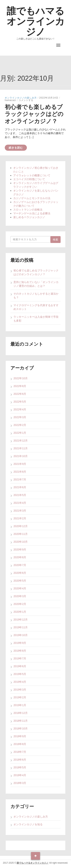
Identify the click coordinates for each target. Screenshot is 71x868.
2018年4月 (20, 775)
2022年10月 (21, 378)
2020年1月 (20, 612)
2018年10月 (21, 728)
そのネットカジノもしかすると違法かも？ (36, 296)
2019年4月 (20, 682)
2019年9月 (20, 643)
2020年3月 (20, 596)
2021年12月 (21, 441)
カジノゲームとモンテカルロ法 (32, 198)
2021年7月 (20, 479)
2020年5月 (20, 581)
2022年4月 (20, 409)
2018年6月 (20, 760)
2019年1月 (20, 705)
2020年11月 (21, 534)
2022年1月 (20, 433)
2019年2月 (20, 697)
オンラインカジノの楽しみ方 (21, 98)
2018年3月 (20, 783)
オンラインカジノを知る (28, 824)
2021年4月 (20, 503)
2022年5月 (20, 402)
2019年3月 (20, 690)
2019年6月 (20, 666)
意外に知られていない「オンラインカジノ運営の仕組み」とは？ (36, 284)
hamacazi (10, 100)
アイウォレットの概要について (32, 175)
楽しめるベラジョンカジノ (29, 217)
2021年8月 (20, 472)
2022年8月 (20, 386)
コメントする (26, 100)
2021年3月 (20, 511)
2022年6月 (20, 394)
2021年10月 (21, 456)
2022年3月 (20, 417)
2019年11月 (21, 627)
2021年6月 (20, 487)
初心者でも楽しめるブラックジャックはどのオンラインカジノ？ (34, 114)
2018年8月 (20, 744)
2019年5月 (20, 674)
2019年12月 (21, 620)
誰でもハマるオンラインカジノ (36, 21)
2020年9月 (20, 549)
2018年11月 (21, 721)
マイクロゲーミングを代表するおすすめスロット (36, 307)
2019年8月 (20, 651)
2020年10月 (21, 542)
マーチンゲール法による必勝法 (32, 213)
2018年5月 (20, 767)
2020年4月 (20, 588)
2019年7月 (20, 658)
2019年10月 (21, 635)
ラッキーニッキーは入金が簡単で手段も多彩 (36, 319)
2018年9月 (20, 736)
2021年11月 (21, 448)
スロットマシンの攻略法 (28, 210)
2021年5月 (20, 495)
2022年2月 (20, 425)
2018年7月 (20, 752)
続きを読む (16, 148)
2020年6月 (20, 573)
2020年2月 (20, 604)
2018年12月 (21, 713)
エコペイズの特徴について (29, 179)
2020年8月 (20, 557)
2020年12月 (21, 526)
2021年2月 (20, 518)
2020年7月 (20, 565)
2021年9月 (20, 464)
